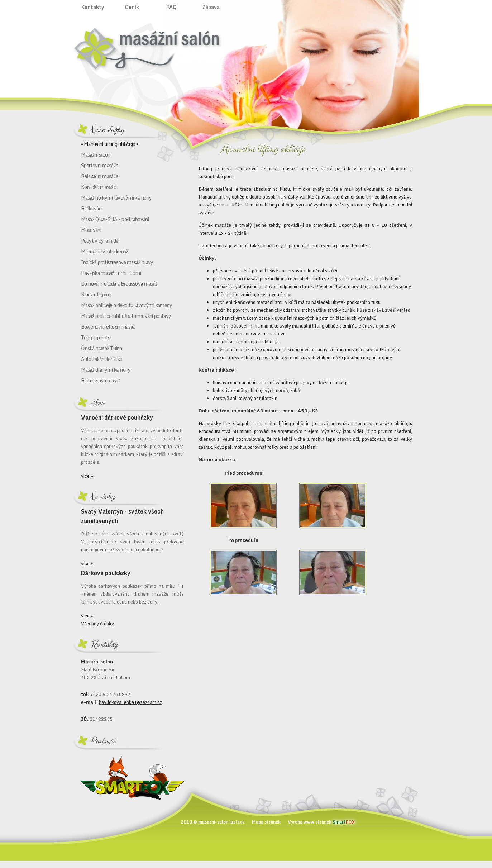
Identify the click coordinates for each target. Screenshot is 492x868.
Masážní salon (96, 155)
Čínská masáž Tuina (101, 348)
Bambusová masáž (101, 380)
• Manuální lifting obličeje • (110, 144)
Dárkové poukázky (106, 573)
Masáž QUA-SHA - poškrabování (115, 219)
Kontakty (93, 7)
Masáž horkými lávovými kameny (116, 198)
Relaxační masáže (100, 176)
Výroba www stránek (321, 822)
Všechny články (97, 624)
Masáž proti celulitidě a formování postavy (126, 316)
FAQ (171, 7)
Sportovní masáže (100, 165)
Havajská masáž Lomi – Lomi (111, 273)
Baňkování (92, 208)
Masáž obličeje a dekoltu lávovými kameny (127, 305)
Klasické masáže (99, 187)
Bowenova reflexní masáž (108, 327)
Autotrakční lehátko (102, 359)
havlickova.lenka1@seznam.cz (130, 702)
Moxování (91, 230)
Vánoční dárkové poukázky (117, 418)
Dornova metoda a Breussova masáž (119, 284)
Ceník (132, 7)
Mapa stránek (266, 822)
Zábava (211, 7)
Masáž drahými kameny (106, 370)
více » (87, 476)
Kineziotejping (96, 294)
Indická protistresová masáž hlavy (117, 262)
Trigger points (96, 337)
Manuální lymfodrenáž (105, 251)
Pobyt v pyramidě (100, 241)
